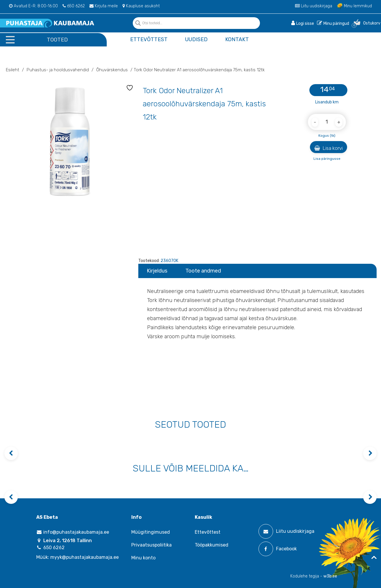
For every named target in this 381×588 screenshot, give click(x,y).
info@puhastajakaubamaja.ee (73, 532)
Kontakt (237, 39)
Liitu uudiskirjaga (314, 6)
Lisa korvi (329, 148)
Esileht (13, 70)
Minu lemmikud (354, 6)
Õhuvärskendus (112, 70)
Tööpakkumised (212, 545)
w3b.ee (330, 576)
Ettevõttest (149, 39)
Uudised (196, 39)
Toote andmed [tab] (203, 271)
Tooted (57, 40)
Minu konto (143, 558)
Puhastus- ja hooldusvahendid (58, 70)
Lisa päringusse (327, 159)
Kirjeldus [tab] (157, 271)
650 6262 (74, 6)
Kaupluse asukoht (141, 6)
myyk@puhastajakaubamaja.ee (85, 557)
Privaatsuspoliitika (151, 545)
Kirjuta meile (104, 6)
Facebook (278, 549)
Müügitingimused (151, 532)
